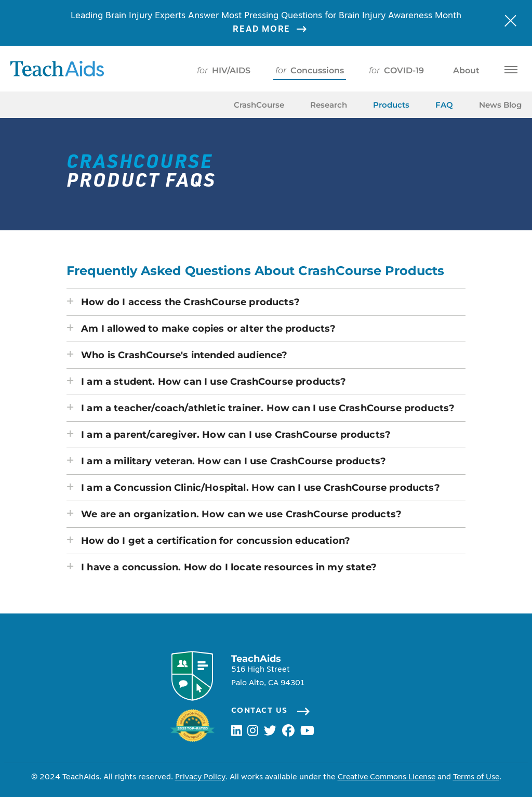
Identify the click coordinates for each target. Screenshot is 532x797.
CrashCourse (259, 105)
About (464, 70)
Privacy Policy (198, 778)
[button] (266, 302)
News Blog (500, 105)
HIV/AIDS (224, 70)
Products (391, 105)
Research (329, 105)
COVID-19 (396, 70)
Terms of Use (477, 778)
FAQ (444, 105)
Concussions (310, 70)
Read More (276, 30)
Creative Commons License (385, 778)
